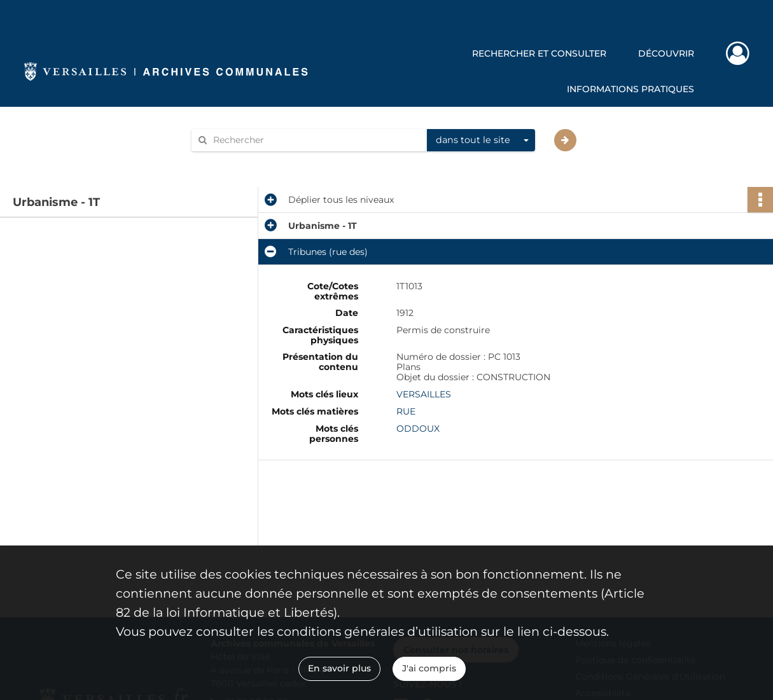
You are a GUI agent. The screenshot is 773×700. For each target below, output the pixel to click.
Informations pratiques (630, 89)
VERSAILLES (424, 394)
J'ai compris (429, 668)
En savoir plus (339, 668)
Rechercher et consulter (539, 53)
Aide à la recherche (242, 162)
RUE (406, 411)
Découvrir (666, 53)
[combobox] (481, 141)
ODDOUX (418, 429)
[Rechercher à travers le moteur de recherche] (316, 140)
